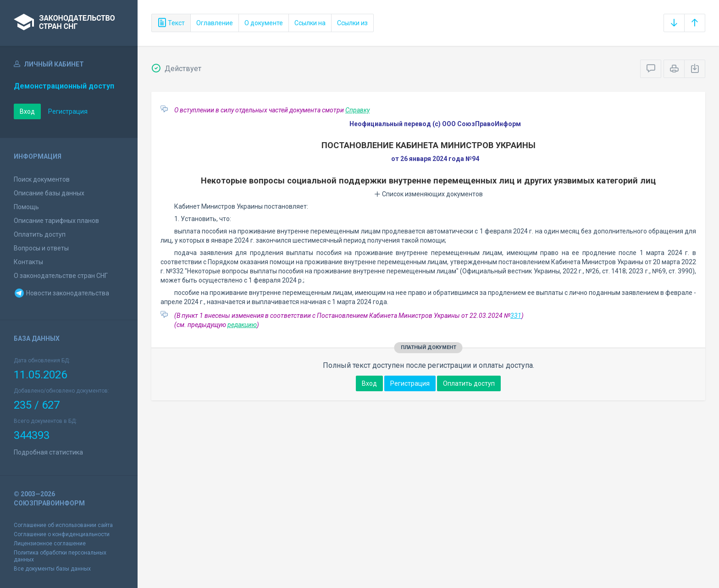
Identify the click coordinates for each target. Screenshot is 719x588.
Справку (357, 110)
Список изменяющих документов (429, 194)
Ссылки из (352, 23)
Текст (171, 23)
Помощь (26, 207)
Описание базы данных (49, 193)
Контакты (28, 262)
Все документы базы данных (52, 569)
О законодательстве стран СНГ (61, 276)
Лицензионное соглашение (50, 544)
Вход (27, 111)
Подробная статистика (48, 452)
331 (516, 316)
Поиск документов (42, 179)
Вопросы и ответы (41, 248)
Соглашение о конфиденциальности (62, 534)
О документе (264, 23)
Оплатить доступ (40, 234)
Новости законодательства (61, 293)
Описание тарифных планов (56, 221)
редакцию (242, 325)
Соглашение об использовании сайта (63, 525)
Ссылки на (310, 23)
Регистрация (68, 111)
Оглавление (215, 23)
